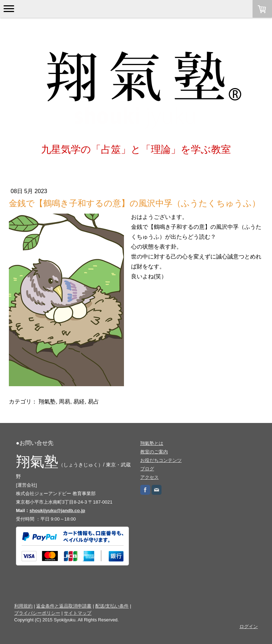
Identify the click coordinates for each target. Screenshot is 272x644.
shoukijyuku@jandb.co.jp (57, 510)
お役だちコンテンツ (161, 460)
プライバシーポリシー (37, 613)
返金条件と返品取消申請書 (64, 606)
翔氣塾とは (152, 443)
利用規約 (23, 606)
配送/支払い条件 (112, 606)
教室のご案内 (154, 452)
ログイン (249, 626)
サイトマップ (78, 613)
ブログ (147, 469)
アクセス (149, 477)
